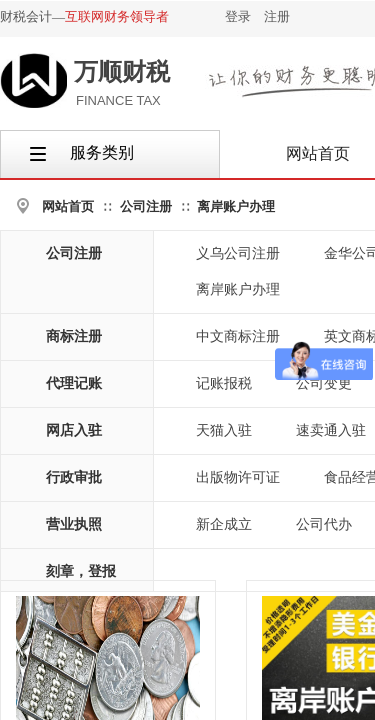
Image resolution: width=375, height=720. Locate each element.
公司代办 (324, 524)
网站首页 (68, 206)
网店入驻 (74, 430)
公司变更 (324, 383)
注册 (277, 16)
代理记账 (74, 383)
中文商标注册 (238, 336)
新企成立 (224, 524)
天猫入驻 (224, 430)
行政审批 (74, 477)
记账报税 (224, 383)
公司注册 (146, 206)
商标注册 (74, 336)
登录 (238, 16)
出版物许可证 (238, 477)
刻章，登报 (81, 571)
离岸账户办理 (236, 206)
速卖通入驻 (331, 430)
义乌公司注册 (238, 253)
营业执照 (74, 524)
